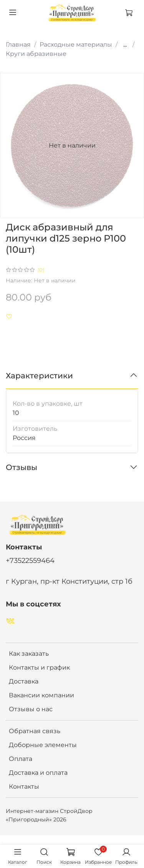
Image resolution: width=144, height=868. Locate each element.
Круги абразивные (36, 54)
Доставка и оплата (38, 773)
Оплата (21, 759)
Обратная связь (35, 731)
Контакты (24, 787)
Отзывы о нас (31, 709)
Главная (18, 44)
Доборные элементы (43, 745)
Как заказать (29, 654)
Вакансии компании (41, 695)
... (125, 45)
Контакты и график (39, 667)
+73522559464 (30, 560)
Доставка (24, 681)
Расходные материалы (76, 44)
